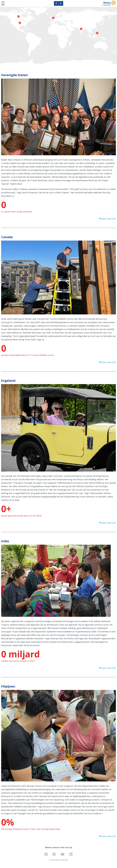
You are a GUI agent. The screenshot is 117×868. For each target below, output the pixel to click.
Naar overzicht (109, 219)
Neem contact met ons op (58, 847)
